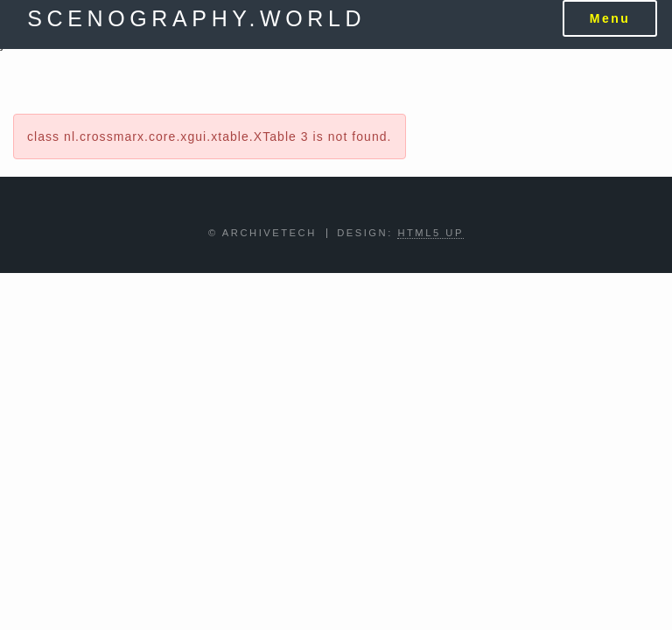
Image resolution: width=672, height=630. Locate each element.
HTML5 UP (430, 233)
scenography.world (196, 18)
